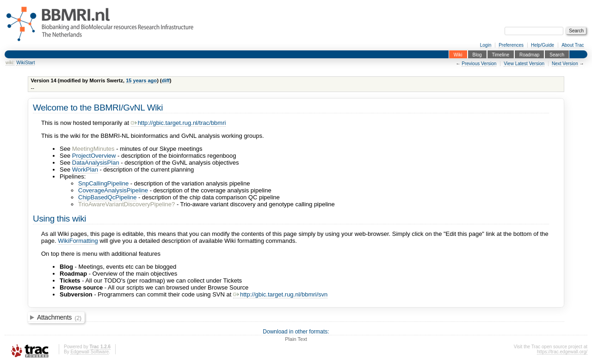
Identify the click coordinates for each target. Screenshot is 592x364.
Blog (477, 54)
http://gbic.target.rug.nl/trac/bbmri (179, 123)
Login (486, 45)
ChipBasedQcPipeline (107, 197)
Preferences (511, 45)
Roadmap (529, 54)
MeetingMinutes (93, 149)
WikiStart (25, 63)
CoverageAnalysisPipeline (113, 190)
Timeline (501, 54)
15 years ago (141, 80)
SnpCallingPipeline (103, 183)
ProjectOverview (94, 156)
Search (557, 54)
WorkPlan (85, 170)
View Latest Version (524, 64)
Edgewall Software (89, 352)
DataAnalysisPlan (96, 163)
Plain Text (296, 339)
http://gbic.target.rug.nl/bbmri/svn (280, 294)
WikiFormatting (78, 241)
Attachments (59, 318)
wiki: (10, 63)
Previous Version (479, 64)
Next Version (565, 64)
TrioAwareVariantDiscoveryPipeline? (126, 204)
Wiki (458, 54)
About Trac (573, 45)
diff (166, 80)
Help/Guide (543, 45)
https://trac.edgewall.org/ (562, 352)
